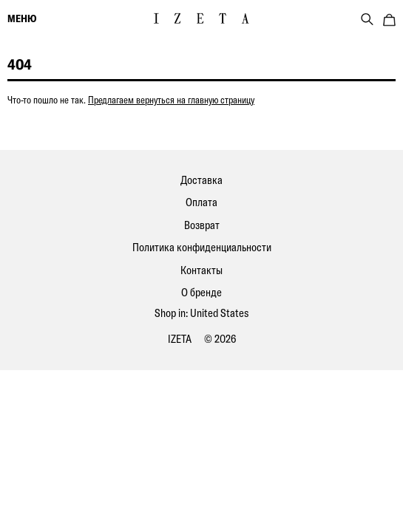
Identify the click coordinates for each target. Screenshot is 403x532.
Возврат (202, 225)
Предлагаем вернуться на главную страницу (171, 100)
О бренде (201, 292)
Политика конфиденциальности (202, 247)
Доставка (201, 180)
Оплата (201, 202)
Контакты (201, 270)
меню (22, 18)
